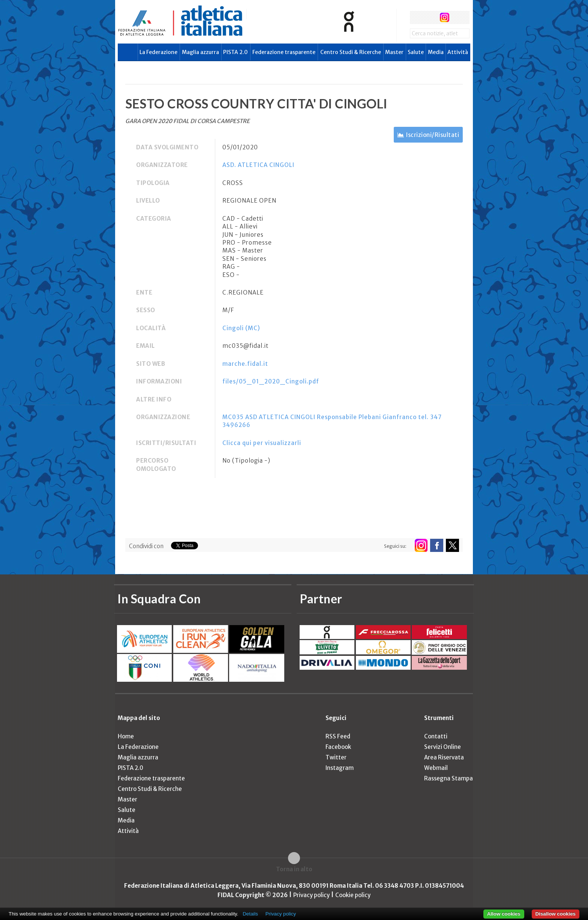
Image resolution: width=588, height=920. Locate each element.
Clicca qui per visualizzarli (262, 443)
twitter (430, 17)
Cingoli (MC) (241, 328)
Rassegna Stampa (448, 778)
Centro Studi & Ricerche (351, 52)
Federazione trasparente (284, 52)
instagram (445, 17)
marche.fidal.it (245, 364)
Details (250, 914)
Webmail (436, 768)
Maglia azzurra (200, 52)
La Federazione (158, 52)
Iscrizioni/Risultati (433, 135)
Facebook (338, 747)
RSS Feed (338, 736)
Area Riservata (444, 757)
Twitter (336, 757)
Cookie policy (353, 895)
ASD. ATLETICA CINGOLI (258, 165)
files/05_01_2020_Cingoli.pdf (271, 381)
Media (436, 52)
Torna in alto (294, 869)
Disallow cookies (556, 914)
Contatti (436, 736)
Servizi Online (442, 747)
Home (126, 736)
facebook (416, 17)
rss (458, 17)
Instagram (340, 768)
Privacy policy (311, 895)
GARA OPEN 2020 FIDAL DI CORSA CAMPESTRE (187, 121)
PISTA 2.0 (235, 52)
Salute (416, 52)
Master (394, 52)
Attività (458, 52)
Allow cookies (504, 914)
